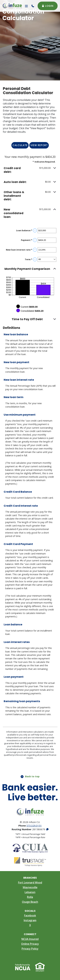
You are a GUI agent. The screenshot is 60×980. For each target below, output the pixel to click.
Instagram (30, 920)
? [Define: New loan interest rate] (35, 250)
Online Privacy (30, 944)
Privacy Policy (30, 949)
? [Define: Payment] (35, 240)
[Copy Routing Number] (47, 829)
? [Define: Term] (35, 259)
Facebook (30, 915)
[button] (30, 170)
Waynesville (30, 887)
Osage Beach (30, 902)
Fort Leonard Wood (30, 882)
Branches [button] (30, 878)
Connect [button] (30, 934)
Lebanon (30, 892)
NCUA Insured (30, 939)
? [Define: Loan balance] (35, 230)
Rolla (30, 897)
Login (48, 6)
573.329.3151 (34, 826)
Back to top (30, 776)
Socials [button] (30, 911)
